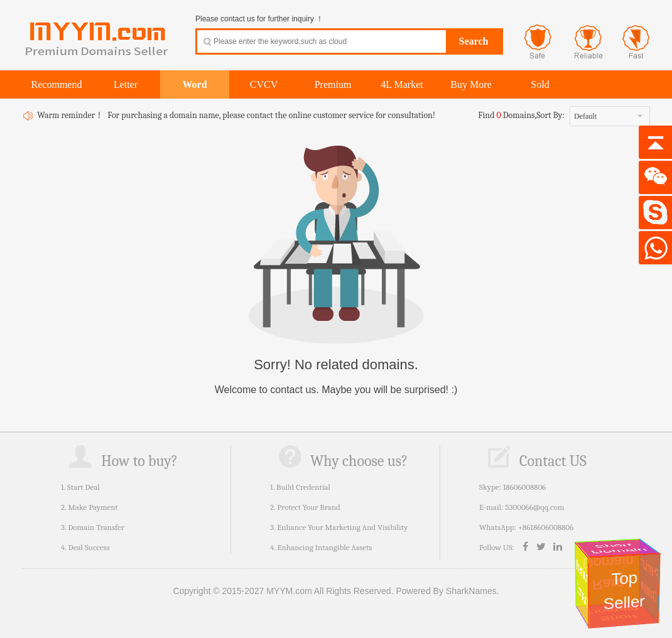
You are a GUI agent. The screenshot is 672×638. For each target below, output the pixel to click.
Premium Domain (650, 580)
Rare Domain (610, 573)
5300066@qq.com (534, 507)
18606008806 (525, 487)
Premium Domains (582, 584)
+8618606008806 (546, 527)
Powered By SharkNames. (447, 591)
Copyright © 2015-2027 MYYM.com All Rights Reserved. (283, 591)
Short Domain (619, 549)
